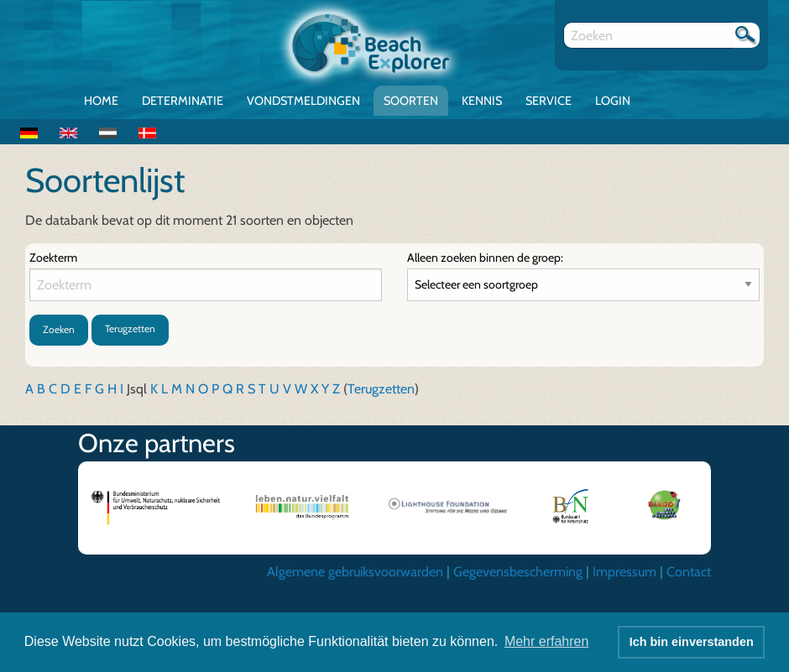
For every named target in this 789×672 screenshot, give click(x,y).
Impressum (624, 572)
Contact (689, 572)
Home (101, 101)
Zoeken (59, 329)
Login (613, 101)
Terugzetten (130, 328)
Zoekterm (53, 258)
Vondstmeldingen (303, 101)
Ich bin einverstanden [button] (692, 642)
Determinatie (183, 101)
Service (549, 101)
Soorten (411, 101)
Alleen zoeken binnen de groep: (485, 258)
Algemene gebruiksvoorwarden (355, 572)
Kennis (482, 101)
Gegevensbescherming (518, 572)
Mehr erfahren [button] (547, 641)
